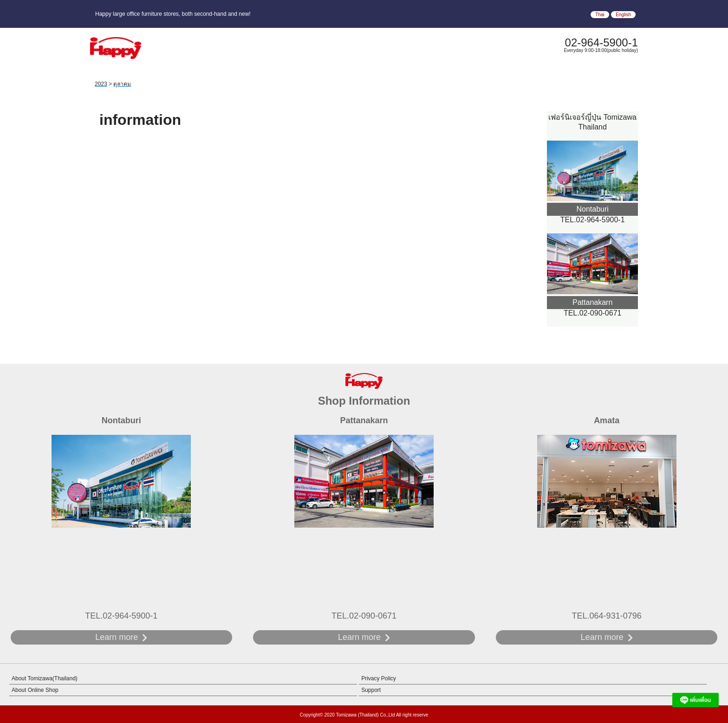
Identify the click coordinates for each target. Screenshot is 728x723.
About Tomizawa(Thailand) (45, 678)
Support (371, 690)
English (623, 15)
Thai (600, 15)
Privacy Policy (379, 678)
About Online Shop (35, 690)
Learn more (117, 637)
